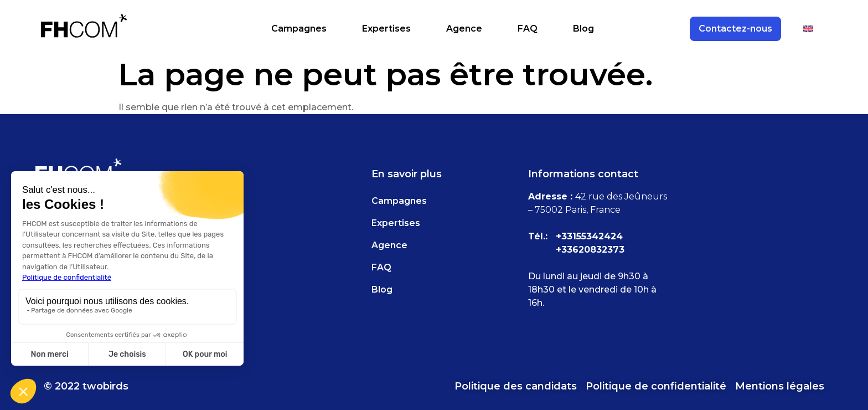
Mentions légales (780, 386)
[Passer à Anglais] (808, 29)
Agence (464, 29)
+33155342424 (589, 236)
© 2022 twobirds (86, 386)
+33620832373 (590, 250)
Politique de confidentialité (656, 386)
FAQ (528, 29)
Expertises (386, 29)
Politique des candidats (516, 386)
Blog (583, 29)
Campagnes (299, 29)
